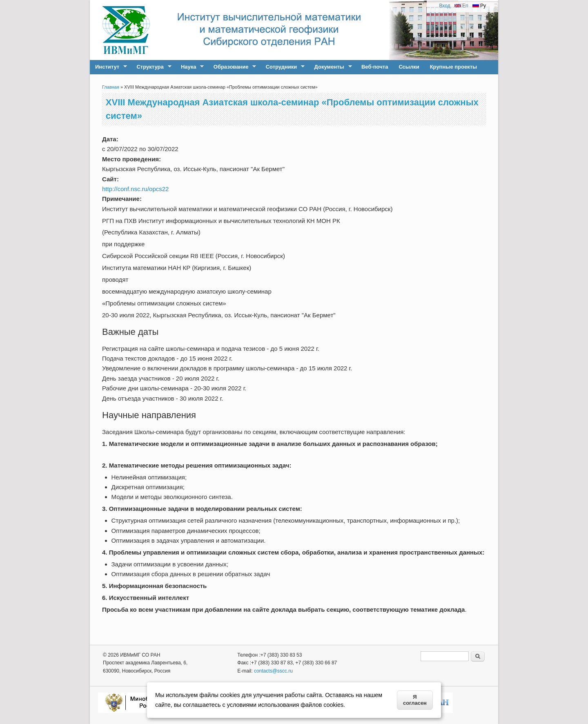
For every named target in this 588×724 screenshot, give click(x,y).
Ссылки (409, 67)
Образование (232, 67)
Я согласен (415, 700)
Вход (444, 6)
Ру (479, 6)
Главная (111, 87)
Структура (151, 67)
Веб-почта (375, 67)
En (461, 6)
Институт (108, 67)
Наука (190, 67)
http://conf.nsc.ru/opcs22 (135, 189)
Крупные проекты (454, 67)
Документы (331, 67)
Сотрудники (283, 67)
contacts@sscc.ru (273, 671)
